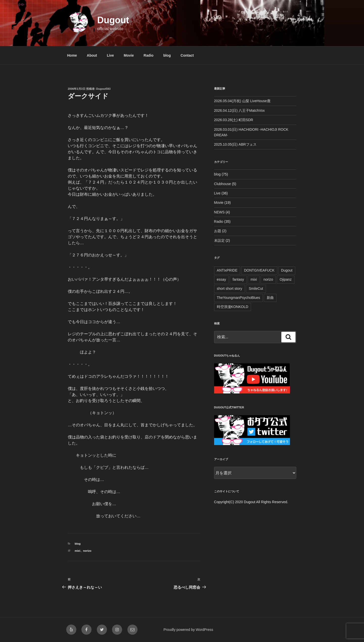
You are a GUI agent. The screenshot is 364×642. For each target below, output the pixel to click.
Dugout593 (104, 89)
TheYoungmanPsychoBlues (239, 298)
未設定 (219, 240)
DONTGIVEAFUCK (259, 270)
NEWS (219, 212)
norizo (87, 551)
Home (72, 55)
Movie (129, 55)
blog (167, 55)
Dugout (113, 20)
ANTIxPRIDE (227, 270)
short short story (230, 289)
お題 (218, 231)
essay (222, 279)
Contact (187, 55)
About (92, 55)
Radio (149, 55)
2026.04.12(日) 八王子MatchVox (240, 110)
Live (110, 55)
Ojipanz (286, 279)
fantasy (238, 279)
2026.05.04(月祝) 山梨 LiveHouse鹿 (242, 101)
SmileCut (256, 289)
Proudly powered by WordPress (188, 630)
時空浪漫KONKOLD (233, 307)
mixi (78, 551)
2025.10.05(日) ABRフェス (235, 144)
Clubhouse (223, 184)
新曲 (270, 298)
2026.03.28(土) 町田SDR (234, 120)
